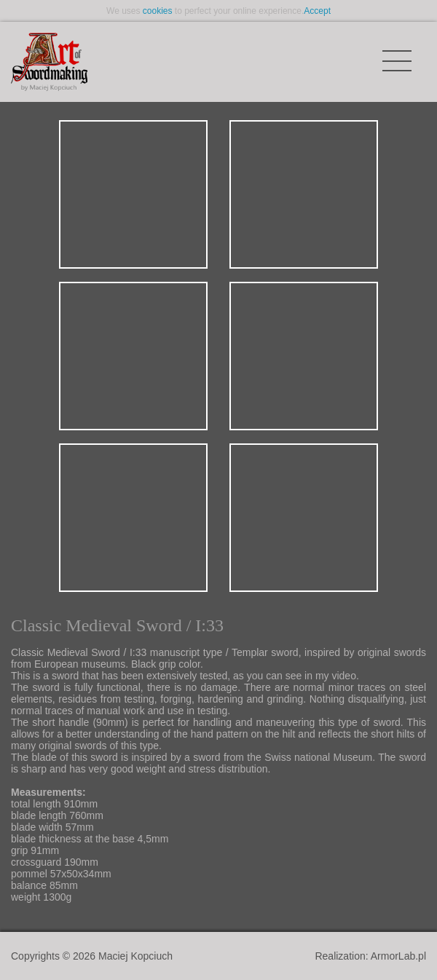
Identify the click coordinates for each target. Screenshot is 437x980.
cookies (158, 11)
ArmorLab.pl (398, 956)
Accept (317, 11)
